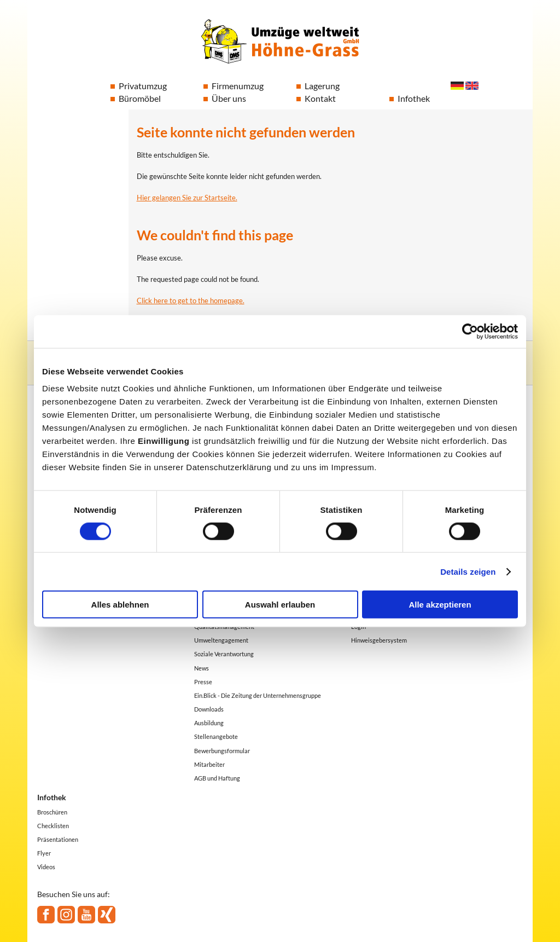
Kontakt (320, 98)
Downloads (209, 709)
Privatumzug (143, 86)
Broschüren (52, 812)
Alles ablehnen (120, 605)
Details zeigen (468, 571)
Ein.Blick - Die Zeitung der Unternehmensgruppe (258, 695)
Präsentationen (58, 839)
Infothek (414, 98)
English (472, 86)
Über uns (229, 98)
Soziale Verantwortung (224, 654)
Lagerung (322, 86)
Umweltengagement (221, 640)
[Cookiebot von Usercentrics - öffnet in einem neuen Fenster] (470, 331)
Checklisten (53, 826)
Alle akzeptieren (440, 605)
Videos (46, 867)
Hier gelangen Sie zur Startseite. (187, 198)
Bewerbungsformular (222, 751)
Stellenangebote (216, 736)
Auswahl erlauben (280, 605)
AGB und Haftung (217, 778)
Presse (203, 682)
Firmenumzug (238, 86)
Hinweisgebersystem (379, 640)
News (202, 668)
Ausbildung (209, 723)
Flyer (44, 853)
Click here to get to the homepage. (191, 300)
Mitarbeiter (209, 764)
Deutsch (457, 86)
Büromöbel (140, 98)
